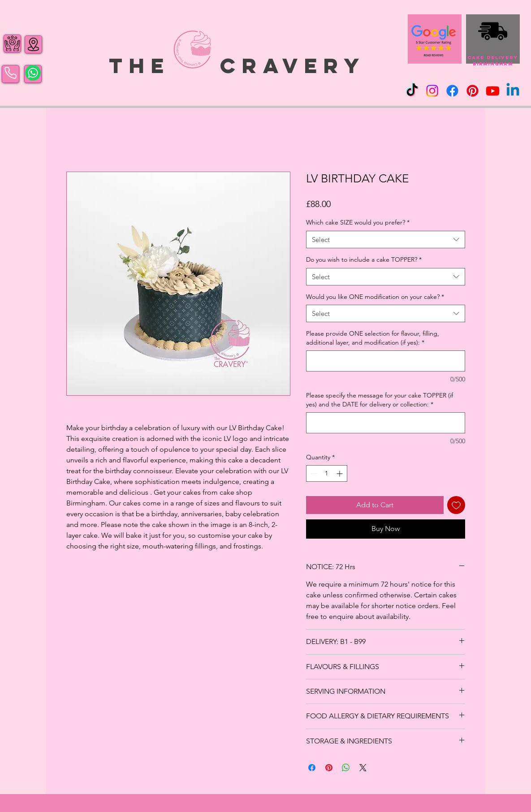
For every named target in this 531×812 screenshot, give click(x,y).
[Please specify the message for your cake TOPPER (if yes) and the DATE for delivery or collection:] (386, 423)
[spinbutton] (327, 473)
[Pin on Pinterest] (329, 768)
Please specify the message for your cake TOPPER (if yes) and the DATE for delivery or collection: (380, 400)
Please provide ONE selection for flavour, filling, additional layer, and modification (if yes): (373, 338)
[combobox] (386, 240)
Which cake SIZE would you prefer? (358, 222)
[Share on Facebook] (312, 768)
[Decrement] (313, 473)
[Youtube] (493, 91)
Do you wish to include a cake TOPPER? (364, 259)
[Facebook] (452, 91)
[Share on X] (363, 768)
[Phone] (11, 73)
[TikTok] (412, 91)
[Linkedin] (513, 91)
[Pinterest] (473, 91)
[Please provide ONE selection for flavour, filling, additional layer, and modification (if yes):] (386, 361)
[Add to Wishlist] (456, 505)
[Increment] (340, 473)
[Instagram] (432, 91)
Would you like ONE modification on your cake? (375, 297)
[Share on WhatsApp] (346, 768)
